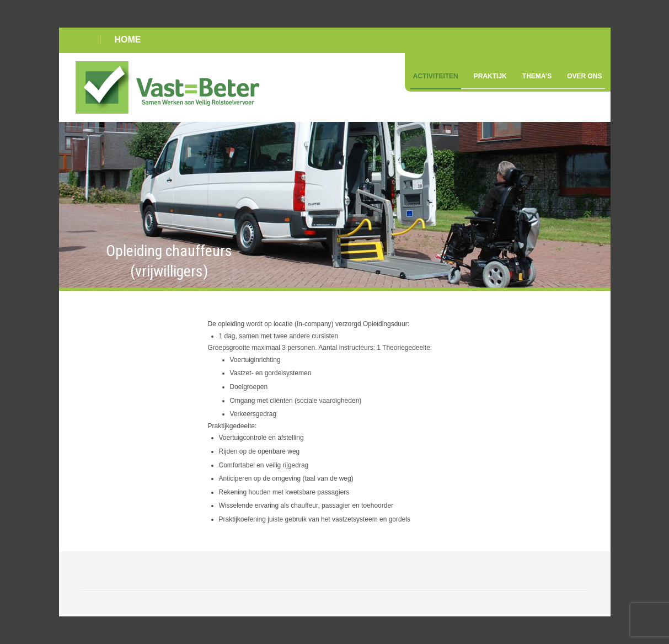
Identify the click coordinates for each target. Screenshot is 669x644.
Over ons (584, 76)
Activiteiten (436, 76)
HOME (128, 39)
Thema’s (537, 76)
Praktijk (490, 76)
